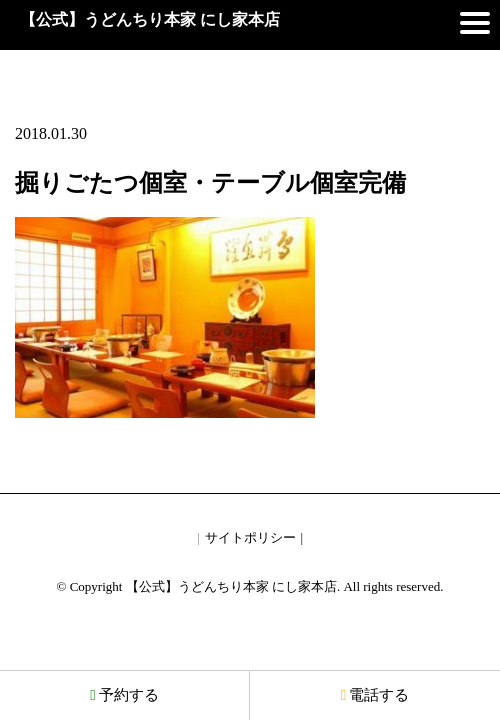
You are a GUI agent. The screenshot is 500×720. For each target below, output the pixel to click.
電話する (375, 695)
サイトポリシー (250, 537)
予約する (124, 695)
